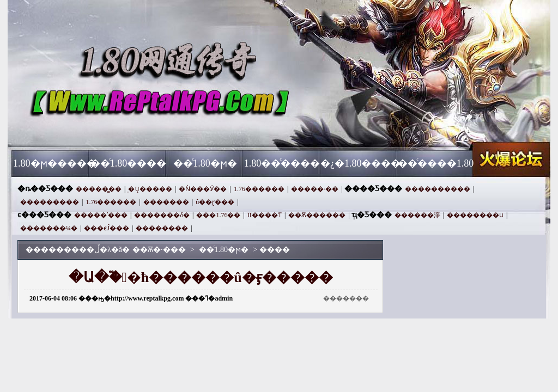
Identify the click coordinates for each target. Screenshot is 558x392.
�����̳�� (99, 189)
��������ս (475, 215)
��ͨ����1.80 (436, 163)
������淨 (417, 215)
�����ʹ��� (101, 215)
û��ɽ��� (215, 202)
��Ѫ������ (317, 215)
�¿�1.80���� (359, 163)
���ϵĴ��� (107, 228)
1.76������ (259, 189)
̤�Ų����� (150, 189)
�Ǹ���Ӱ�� (203, 189)
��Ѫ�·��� (116, 131)
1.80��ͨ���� (282, 163)
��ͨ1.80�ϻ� (205, 163)
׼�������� (162, 228)
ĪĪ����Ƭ (265, 215)
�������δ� (162, 215)
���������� (438, 189)
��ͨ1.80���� (129, 163)
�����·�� (315, 189)
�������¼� (49, 228)
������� (166, 202)
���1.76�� (218, 215)
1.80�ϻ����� (51, 163)
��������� (50, 202)
